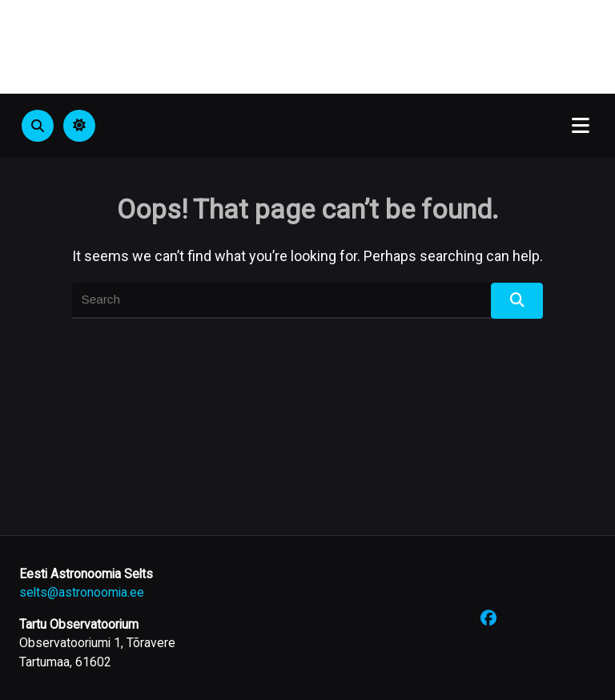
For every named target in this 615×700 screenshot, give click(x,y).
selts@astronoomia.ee (82, 592)
